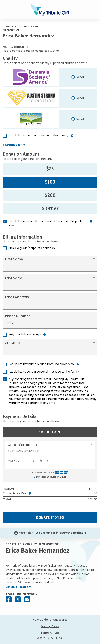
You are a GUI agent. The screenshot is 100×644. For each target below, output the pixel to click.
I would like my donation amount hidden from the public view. (46, 223)
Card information (22, 445)
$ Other (50, 209)
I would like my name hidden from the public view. (42, 364)
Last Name (14, 278)
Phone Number (17, 316)
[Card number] (50, 452)
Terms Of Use (50, 633)
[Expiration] (19, 460)
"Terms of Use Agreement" (65, 387)
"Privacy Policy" (18, 391)
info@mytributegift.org (71, 533)
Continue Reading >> (19, 587)
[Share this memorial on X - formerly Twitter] (18, 599)
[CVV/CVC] (44, 460)
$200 (50, 195)
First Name (14, 259)
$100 (50, 182)
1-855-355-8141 (43, 533)
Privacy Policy (50, 626)
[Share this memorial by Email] (27, 599)
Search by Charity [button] (14, 145)
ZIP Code (12, 343)
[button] (72, 137)
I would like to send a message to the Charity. (39, 136)
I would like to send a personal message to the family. (44, 372)
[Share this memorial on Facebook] (9, 599)
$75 (50, 169)
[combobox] (10, 324)
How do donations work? (50, 620)
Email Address (17, 297)
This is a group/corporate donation (32, 248)
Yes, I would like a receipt (25, 334)
